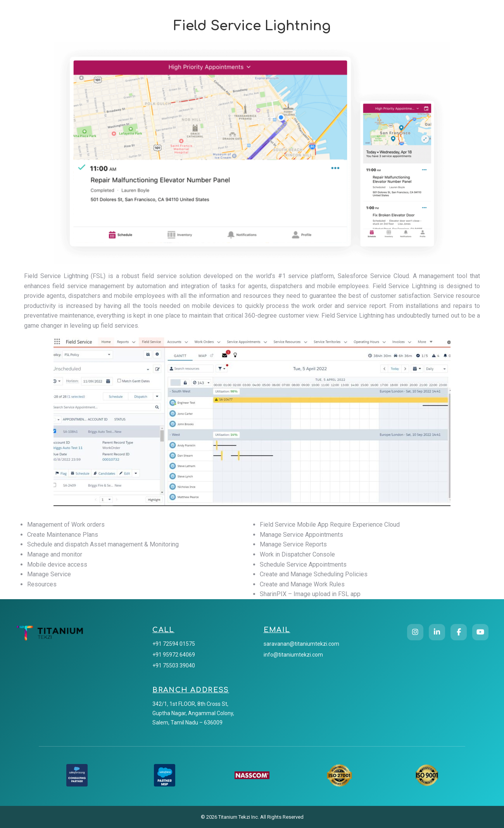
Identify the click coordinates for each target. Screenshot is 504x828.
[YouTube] (480, 632)
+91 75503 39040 (174, 666)
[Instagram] (415, 632)
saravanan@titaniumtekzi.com (301, 644)
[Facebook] (459, 632)
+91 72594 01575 (174, 644)
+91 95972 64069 (174, 655)
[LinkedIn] (437, 632)
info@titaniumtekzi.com (293, 655)
